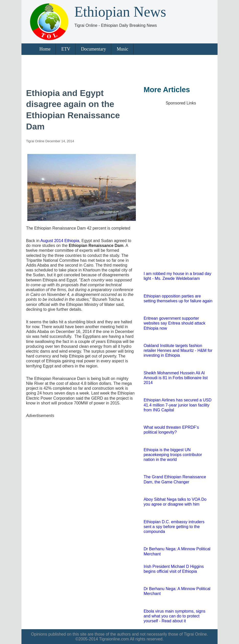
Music (122, 49)
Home (45, 49)
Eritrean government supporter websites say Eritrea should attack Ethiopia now (174, 323)
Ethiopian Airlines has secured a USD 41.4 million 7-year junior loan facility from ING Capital (177, 405)
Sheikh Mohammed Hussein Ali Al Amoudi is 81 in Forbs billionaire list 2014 (176, 378)
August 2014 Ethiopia (60, 241)
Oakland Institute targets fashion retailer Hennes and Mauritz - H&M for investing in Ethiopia (178, 350)
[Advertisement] (118, 69)
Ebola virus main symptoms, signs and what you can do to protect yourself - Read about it (174, 616)
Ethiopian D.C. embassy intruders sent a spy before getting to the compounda (174, 527)
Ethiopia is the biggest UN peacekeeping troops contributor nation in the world (173, 455)
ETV (66, 49)
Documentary (93, 49)
